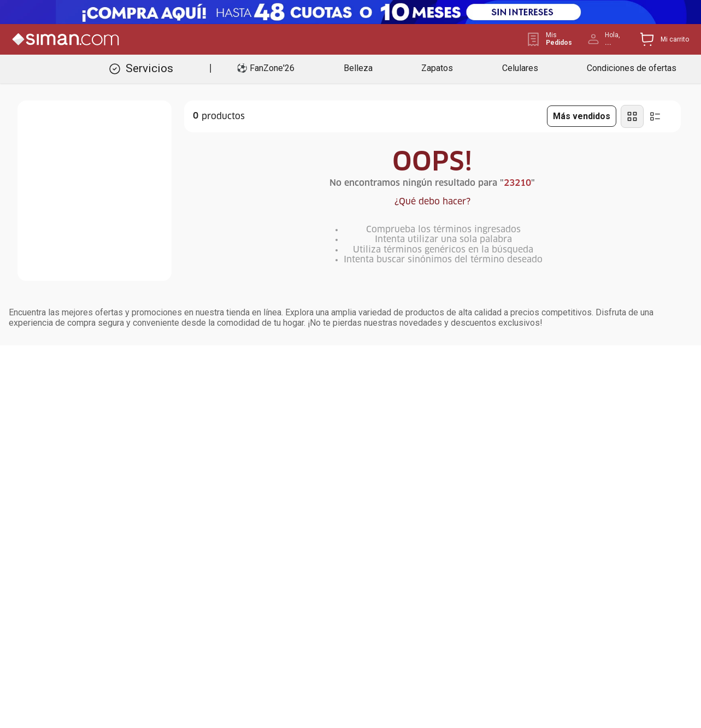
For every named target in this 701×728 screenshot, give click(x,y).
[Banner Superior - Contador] (350, 12)
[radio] (632, 116)
